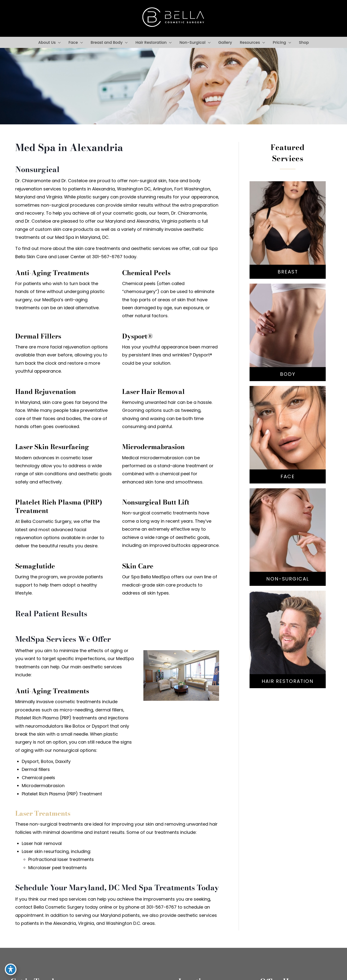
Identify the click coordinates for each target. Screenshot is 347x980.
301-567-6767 (314, 18)
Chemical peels (38, 778)
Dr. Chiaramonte (189, 213)
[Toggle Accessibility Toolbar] (11, 969)
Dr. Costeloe (38, 221)
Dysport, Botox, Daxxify (46, 761)
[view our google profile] (40, 18)
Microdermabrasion (43, 786)
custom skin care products (64, 229)
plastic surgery (93, 197)
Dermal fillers (36, 769)
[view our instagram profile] (29, 18)
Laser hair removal (42, 843)
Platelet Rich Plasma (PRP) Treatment (62, 794)
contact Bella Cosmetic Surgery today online (64, 907)
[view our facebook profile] (18, 18)
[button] (58, 42)
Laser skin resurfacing (45, 851)
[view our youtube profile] (51, 18)
